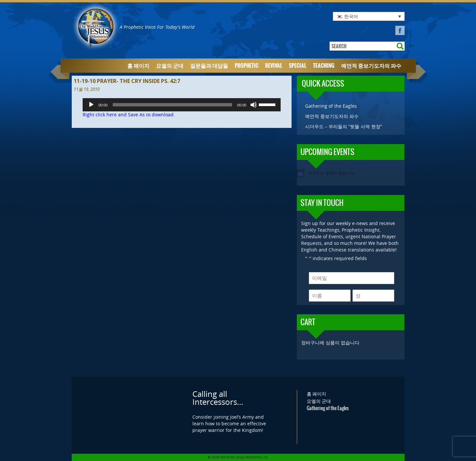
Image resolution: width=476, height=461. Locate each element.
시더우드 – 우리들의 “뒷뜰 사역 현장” (344, 126)
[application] (182, 105)
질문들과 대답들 (209, 66)
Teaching (324, 66)
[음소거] (254, 105)
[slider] (172, 105)
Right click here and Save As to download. (129, 115)
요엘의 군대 (170, 66)
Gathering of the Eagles (331, 106)
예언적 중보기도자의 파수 (371, 66)
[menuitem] (369, 16)
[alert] (351, 173)
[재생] (91, 105)
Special (298, 66)
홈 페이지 (138, 66)
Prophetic (247, 66)
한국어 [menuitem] (351, 16)
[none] (369, 16)
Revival (274, 66)
